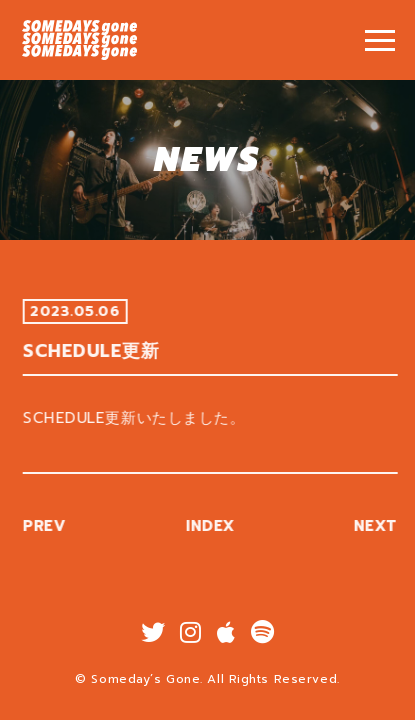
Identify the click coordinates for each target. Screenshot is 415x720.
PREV (48, 526)
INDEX (214, 526)
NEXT (379, 526)
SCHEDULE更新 (80, 40)
